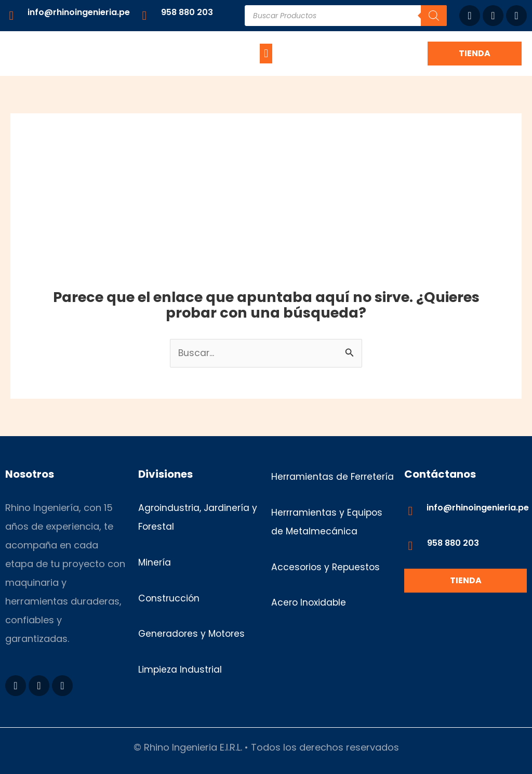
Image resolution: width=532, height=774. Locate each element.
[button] (266, 53)
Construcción (170, 598)
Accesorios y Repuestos (327, 586)
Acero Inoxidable (310, 621)
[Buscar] (434, 16)
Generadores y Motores (194, 634)
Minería (155, 563)
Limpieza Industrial (181, 670)
